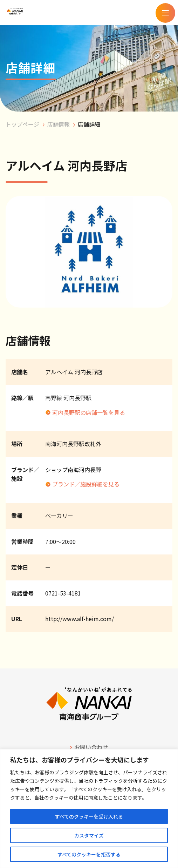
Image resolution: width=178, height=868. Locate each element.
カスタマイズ (89, 835)
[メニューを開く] (165, 13)
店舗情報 (59, 124)
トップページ (22, 124)
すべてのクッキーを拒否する (89, 854)
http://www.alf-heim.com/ (80, 619)
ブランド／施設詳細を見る (86, 484)
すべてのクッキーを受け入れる (89, 816)
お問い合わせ (91, 747)
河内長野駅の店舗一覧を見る (89, 412)
